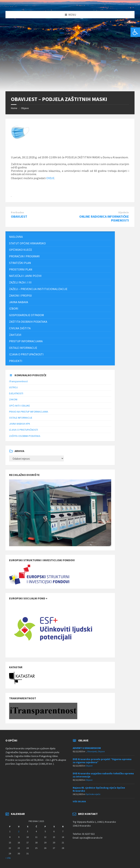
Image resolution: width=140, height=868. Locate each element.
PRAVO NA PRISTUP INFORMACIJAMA (29, 412)
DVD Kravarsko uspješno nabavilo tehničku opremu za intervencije (103, 775)
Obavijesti (92, 751)
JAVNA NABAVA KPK (20, 424)
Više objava (79, 801)
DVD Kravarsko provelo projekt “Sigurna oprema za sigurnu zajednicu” (102, 761)
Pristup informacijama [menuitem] (26, 341)
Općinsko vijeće (93, 794)
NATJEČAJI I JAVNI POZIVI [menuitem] (25, 276)
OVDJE (50, 178)
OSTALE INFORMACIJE (21, 418)
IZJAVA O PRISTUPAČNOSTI (24, 430)
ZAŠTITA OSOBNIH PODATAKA (25, 436)
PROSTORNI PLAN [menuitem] (21, 269)
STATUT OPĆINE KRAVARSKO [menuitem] (27, 243)
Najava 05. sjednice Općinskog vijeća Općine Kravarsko (99, 789)
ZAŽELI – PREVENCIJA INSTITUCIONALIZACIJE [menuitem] (38, 289)
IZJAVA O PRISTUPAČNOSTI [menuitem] (26, 354)
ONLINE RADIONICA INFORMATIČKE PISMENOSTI (104, 218)
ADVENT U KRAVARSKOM (87, 748)
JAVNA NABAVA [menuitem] (19, 302)
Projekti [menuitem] (16, 361)
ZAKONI (13, 399)
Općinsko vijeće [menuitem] (21, 250)
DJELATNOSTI (16, 393)
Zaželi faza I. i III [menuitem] (20, 282)
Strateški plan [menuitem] (20, 263)
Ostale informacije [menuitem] (23, 348)
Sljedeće (124, 212)
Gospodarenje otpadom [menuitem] (27, 315)
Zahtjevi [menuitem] (15, 335)
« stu (8, 858)
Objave (25, 108)
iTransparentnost (18, 381)
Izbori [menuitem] (14, 308)
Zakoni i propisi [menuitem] (21, 295)
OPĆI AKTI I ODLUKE (20, 406)
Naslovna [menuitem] (16, 237)
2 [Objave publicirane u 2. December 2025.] (19, 831)
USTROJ (13, 387)
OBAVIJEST (19, 216)
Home (14, 108)
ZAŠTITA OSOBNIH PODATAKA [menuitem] (28, 322)
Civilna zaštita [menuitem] (20, 328)
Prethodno (17, 212)
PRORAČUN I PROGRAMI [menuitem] (24, 256)
